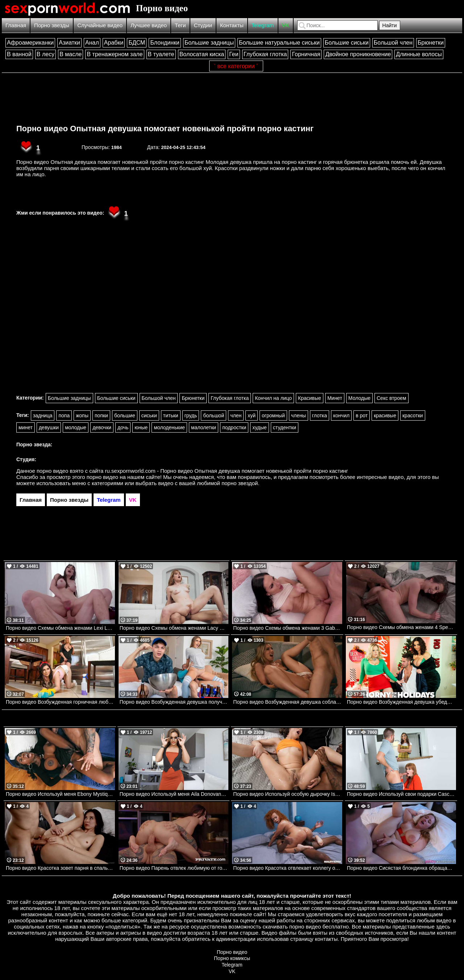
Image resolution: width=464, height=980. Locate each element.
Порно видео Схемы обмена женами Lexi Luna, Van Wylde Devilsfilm (60, 628)
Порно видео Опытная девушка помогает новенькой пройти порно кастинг (165, 129)
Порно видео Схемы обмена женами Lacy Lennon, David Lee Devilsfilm (174, 628)
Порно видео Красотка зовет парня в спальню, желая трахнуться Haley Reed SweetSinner (60, 868)
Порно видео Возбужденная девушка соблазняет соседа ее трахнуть (288, 702)
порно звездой (240, 483)
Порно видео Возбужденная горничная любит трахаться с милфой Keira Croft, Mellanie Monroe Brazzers (60, 702)
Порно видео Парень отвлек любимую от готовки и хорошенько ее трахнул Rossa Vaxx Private (174, 868)
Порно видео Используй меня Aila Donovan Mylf (174, 794)
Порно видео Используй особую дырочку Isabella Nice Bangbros (288, 794)
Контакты (232, 25)
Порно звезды (52, 25)
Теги (180, 25)
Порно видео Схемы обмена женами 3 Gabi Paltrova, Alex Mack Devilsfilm (288, 628)
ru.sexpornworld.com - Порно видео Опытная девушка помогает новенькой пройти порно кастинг (227, 471)
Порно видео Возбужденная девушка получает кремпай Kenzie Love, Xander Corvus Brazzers (174, 702)
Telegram (263, 25)
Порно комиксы (232, 958)
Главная (16, 25)
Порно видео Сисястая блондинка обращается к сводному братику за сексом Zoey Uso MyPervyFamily (401, 868)
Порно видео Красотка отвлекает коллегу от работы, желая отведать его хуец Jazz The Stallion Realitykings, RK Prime (288, 868)
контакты (326, 939)
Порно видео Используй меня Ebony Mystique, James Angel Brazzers (60, 794)
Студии (203, 25)
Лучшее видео (149, 25)
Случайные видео (100, 25)
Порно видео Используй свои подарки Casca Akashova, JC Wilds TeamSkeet (401, 794)
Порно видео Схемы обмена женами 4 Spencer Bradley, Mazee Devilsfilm (401, 627)
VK (286, 25)
